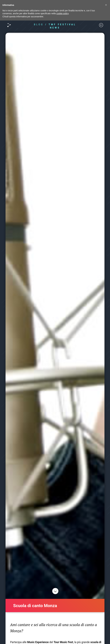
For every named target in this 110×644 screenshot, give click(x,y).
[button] (106, 5)
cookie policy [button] (62, 13)
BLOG (39, 24)
